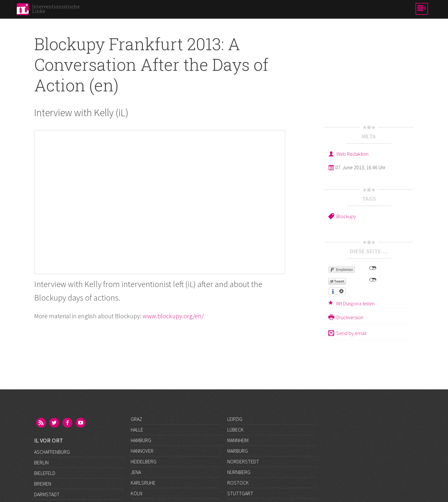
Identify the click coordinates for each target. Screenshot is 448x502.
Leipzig (235, 419)
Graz (136, 419)
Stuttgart (240, 493)
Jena (136, 472)
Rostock (238, 483)
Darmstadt (47, 461)
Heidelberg (144, 461)
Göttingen (47, 493)
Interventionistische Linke (56, 9)
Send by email (351, 333)
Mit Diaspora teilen (355, 303)
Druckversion (350, 317)
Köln (136, 493)
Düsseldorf (48, 472)
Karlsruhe (143, 483)
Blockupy (346, 216)
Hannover (142, 451)
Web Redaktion (352, 154)
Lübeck (235, 430)
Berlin (41, 430)
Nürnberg (239, 472)
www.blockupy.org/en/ (173, 316)
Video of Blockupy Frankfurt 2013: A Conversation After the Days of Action (160, 202)
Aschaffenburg (52, 419)
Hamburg (141, 440)
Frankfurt (46, 483)
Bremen (43, 451)
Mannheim (238, 440)
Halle (137, 430)
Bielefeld (45, 440)
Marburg (238, 451)
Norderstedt (243, 461)
